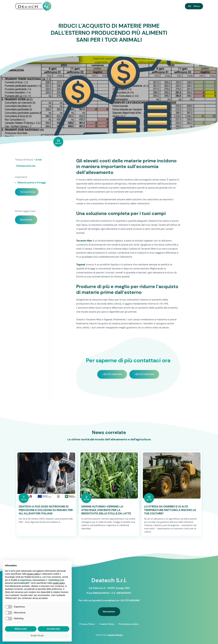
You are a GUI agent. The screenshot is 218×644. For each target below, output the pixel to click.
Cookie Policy (107, 624)
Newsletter (26, 220)
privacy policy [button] (33, 574)
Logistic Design (115, 635)
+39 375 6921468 (112, 374)
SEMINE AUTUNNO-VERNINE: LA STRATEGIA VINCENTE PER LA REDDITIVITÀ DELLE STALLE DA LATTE (106, 510)
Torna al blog (27, 192)
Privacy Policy (87, 624)
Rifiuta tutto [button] (21, 629)
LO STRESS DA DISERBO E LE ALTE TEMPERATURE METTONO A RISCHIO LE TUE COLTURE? (170, 510)
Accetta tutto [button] (53, 629)
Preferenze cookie (129, 624)
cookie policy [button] (59, 583)
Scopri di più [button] (37, 635)
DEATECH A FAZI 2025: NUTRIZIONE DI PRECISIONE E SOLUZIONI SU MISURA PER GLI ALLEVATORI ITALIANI (46, 510)
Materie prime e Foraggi (32, 183)
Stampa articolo (26, 166)
